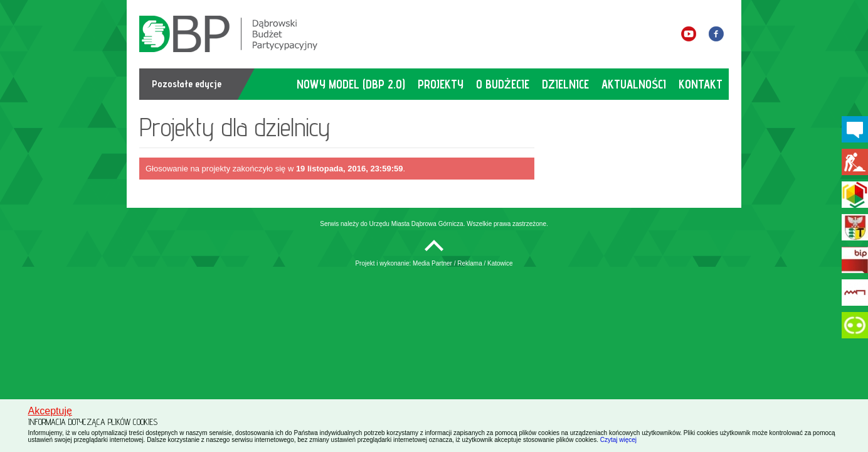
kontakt (701, 84)
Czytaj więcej (618, 440)
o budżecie (503, 84)
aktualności (634, 84)
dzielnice (565, 84)
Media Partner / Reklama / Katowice (463, 263)
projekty (441, 84)
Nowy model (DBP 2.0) (351, 84)
